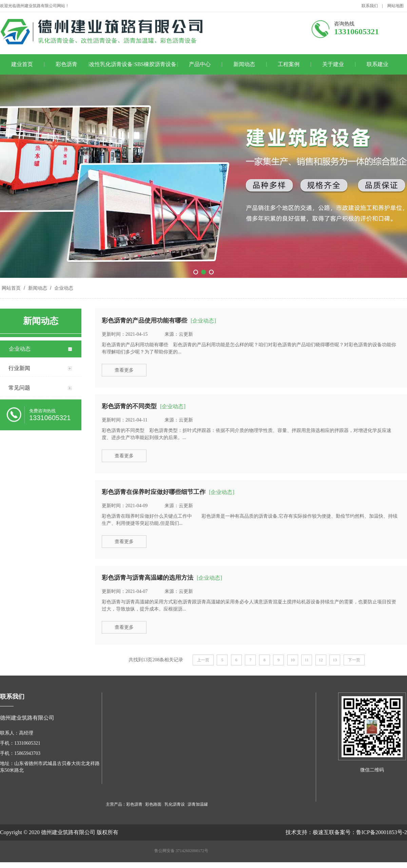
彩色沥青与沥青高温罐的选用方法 (148, 578)
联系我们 (370, 6)
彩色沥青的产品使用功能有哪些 (144, 321)
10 (293, 660)
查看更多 (124, 370)
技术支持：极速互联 (310, 832)
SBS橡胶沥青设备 (155, 64)
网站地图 (395, 6)
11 (307, 660)
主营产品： (116, 804)
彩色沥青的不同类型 (129, 406)
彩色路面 (153, 804)
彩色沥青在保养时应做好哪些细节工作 (154, 492)
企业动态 (63, 288)
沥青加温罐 (198, 804)
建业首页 (22, 64)
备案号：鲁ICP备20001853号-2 (371, 832)
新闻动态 (244, 64)
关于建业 (333, 64)
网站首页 (11, 288)
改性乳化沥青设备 (111, 64)
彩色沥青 (66, 64)
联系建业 (377, 64)
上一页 (203, 660)
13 (335, 660)
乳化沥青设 (175, 804)
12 (321, 660)
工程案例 (289, 64)
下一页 (354, 660)
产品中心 (200, 64)
